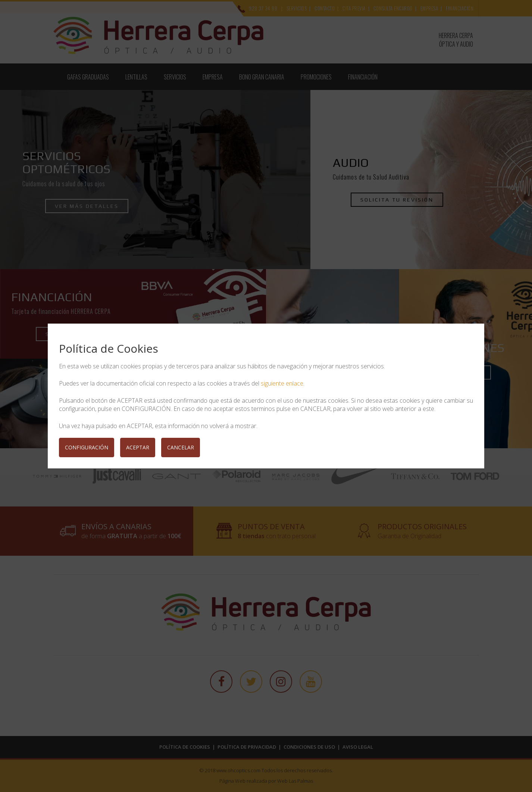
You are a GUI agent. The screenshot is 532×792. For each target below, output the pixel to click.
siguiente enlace (282, 383)
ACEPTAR (138, 447)
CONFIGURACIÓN (87, 447)
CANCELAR (181, 447)
